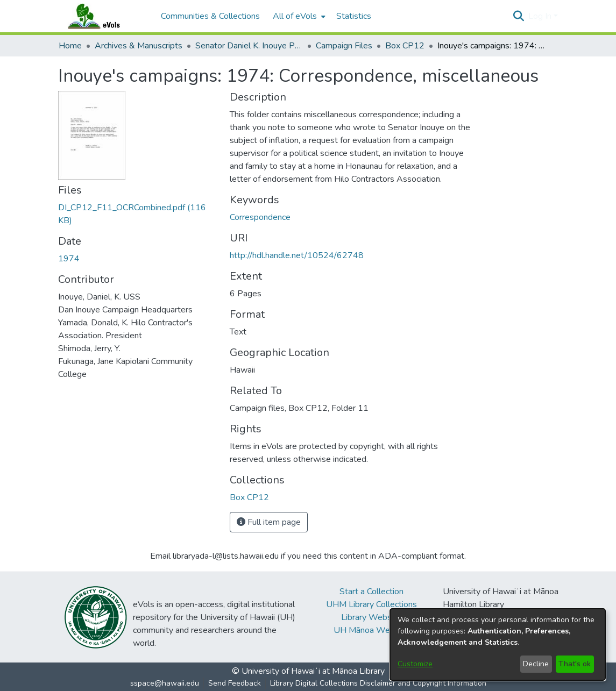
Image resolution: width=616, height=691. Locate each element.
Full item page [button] (269, 522)
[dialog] (498, 644)
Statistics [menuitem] (354, 16)
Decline (536, 664)
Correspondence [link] (260, 217)
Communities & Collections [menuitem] (210, 16)
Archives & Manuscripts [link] (139, 46)
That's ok (575, 664)
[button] (519, 16)
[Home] (104, 16)
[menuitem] (298, 16)
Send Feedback (235, 683)
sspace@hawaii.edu (165, 683)
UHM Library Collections (371, 604)
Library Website (371, 617)
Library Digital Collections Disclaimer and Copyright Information (378, 683)
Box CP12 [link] (405, 46)
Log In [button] (541, 16)
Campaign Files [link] (344, 46)
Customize (415, 664)
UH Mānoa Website (371, 630)
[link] (249, 497)
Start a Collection (371, 592)
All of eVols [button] (295, 16)
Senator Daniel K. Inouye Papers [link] (249, 46)
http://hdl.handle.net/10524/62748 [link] (297, 255)
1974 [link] (69, 259)
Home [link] (70, 46)
